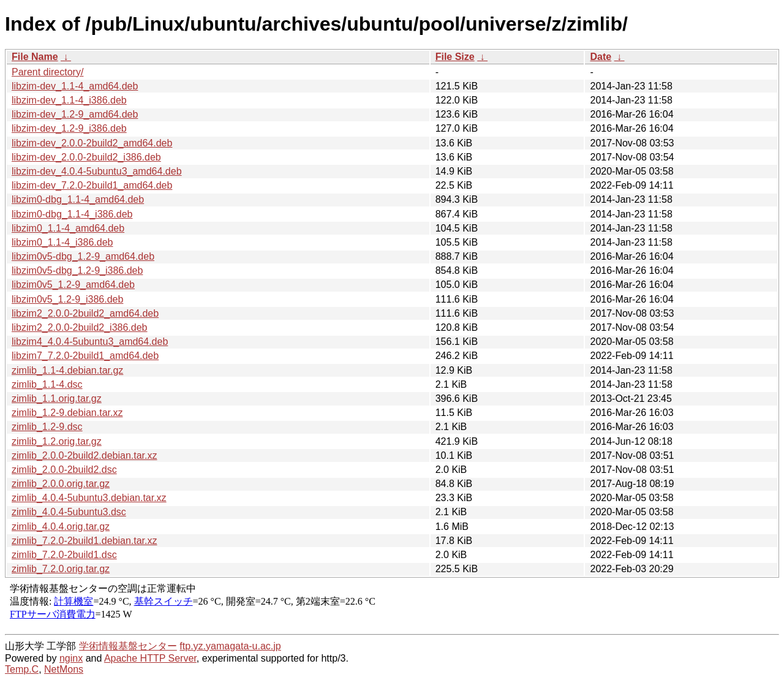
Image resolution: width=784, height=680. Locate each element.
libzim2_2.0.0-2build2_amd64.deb (85, 313)
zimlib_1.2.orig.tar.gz (57, 441)
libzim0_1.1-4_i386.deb (62, 242)
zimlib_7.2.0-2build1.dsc (64, 555)
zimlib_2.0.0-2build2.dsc (64, 470)
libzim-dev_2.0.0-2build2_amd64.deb (92, 143)
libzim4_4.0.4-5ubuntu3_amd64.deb (90, 342)
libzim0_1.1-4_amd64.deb (68, 228)
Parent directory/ (47, 72)
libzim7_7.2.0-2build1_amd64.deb (85, 356)
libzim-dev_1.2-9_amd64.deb (75, 114)
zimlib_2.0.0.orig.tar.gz (61, 484)
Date (601, 57)
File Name (35, 57)
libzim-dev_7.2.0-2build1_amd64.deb (92, 185)
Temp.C (22, 669)
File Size (455, 57)
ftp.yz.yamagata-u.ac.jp (230, 646)
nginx (71, 658)
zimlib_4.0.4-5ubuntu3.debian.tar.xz (89, 498)
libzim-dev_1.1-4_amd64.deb (75, 86)
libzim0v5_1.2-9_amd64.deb (73, 285)
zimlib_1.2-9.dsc (47, 427)
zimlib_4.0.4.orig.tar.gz (61, 527)
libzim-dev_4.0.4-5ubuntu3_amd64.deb (97, 171)
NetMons (64, 669)
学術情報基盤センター (128, 646)
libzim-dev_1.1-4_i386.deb (69, 100)
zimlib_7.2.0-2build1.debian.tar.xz (84, 541)
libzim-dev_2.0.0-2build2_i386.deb (86, 157)
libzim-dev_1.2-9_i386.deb (69, 128)
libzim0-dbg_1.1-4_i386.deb (72, 214)
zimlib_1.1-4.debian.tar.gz (67, 370)
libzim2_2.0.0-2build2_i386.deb (80, 327)
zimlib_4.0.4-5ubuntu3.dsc (69, 512)
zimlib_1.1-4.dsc (47, 384)
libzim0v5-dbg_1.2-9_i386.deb (77, 270)
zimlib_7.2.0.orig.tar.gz (61, 569)
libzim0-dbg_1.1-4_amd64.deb (78, 199)
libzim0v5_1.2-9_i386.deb (67, 299)
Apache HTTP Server (150, 658)
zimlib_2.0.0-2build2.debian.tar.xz (84, 455)
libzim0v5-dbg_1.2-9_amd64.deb (83, 256)
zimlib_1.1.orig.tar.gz (57, 399)
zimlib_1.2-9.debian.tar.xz (67, 413)
